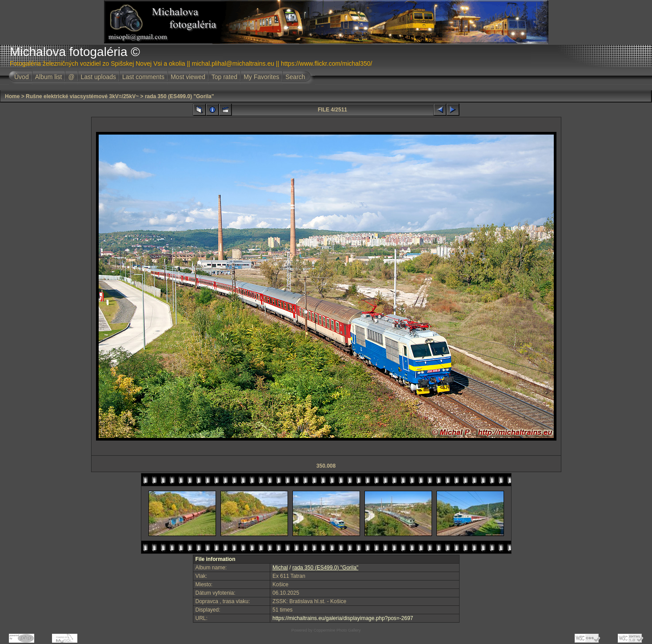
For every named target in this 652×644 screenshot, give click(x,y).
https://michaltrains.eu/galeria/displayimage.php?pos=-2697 (343, 618)
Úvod (22, 77)
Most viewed (188, 77)
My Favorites (261, 77)
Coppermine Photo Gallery (337, 630)
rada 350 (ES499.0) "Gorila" (179, 96)
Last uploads (98, 77)
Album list (49, 77)
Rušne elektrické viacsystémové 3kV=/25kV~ (82, 96)
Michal (280, 568)
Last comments (143, 77)
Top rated (224, 77)
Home (12, 96)
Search (295, 77)
